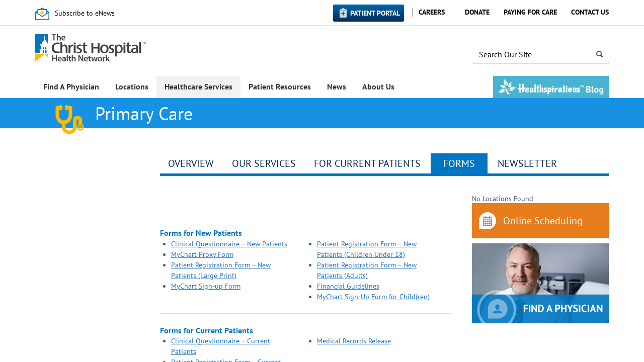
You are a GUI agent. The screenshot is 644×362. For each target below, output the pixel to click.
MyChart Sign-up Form (206, 286)
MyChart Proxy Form (202, 254)
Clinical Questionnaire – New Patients (229, 244)
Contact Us (590, 12)
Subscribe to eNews (85, 13)
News (337, 86)
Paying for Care (530, 12)
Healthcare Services (198, 86)
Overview (191, 163)
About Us (378, 86)
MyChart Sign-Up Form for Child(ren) (373, 297)
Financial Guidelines (348, 286)
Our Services (264, 163)
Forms (459, 163)
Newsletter (527, 163)
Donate (477, 12)
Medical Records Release (354, 341)
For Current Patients (367, 163)
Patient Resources (280, 86)
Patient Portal (375, 13)
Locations (132, 86)
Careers (432, 12)
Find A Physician (71, 86)
